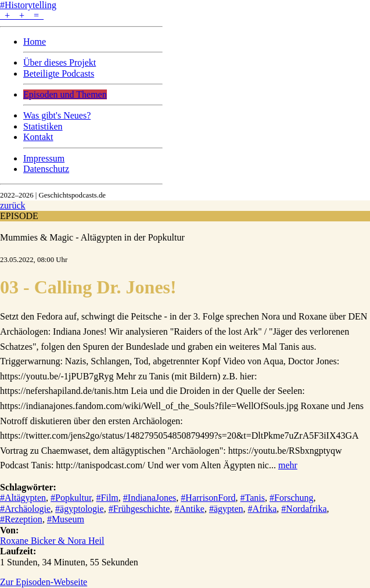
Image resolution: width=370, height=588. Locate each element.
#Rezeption (21, 519)
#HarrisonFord (208, 498)
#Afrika (263, 509)
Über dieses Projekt (60, 62)
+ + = (22, 15)
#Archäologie (25, 509)
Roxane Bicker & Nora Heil (52, 541)
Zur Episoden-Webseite (44, 582)
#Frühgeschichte (139, 509)
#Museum (66, 519)
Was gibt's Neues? (57, 115)
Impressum (44, 158)
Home (35, 42)
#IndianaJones (150, 498)
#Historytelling (28, 5)
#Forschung (292, 498)
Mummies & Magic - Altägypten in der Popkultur (92, 237)
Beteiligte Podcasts (59, 73)
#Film (107, 498)
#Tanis (253, 498)
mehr (288, 465)
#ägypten (226, 509)
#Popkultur (71, 498)
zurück (13, 205)
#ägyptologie (80, 509)
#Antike (189, 509)
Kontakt (38, 137)
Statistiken (43, 126)
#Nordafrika (304, 509)
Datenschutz (46, 169)
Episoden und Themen (65, 94)
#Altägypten (23, 498)
